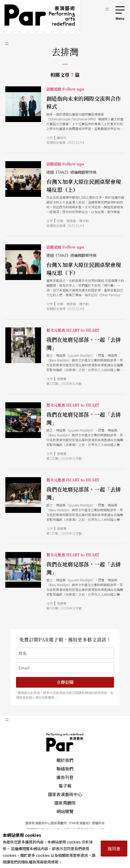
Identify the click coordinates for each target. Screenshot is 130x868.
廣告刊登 (65, 777)
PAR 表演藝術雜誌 (65, 742)
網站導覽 (65, 811)
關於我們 (65, 760)
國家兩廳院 (65, 803)
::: (107, 9)
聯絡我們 (65, 769)
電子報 (65, 786)
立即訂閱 (65, 682)
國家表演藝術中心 (65, 794)
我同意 (114, 849)
